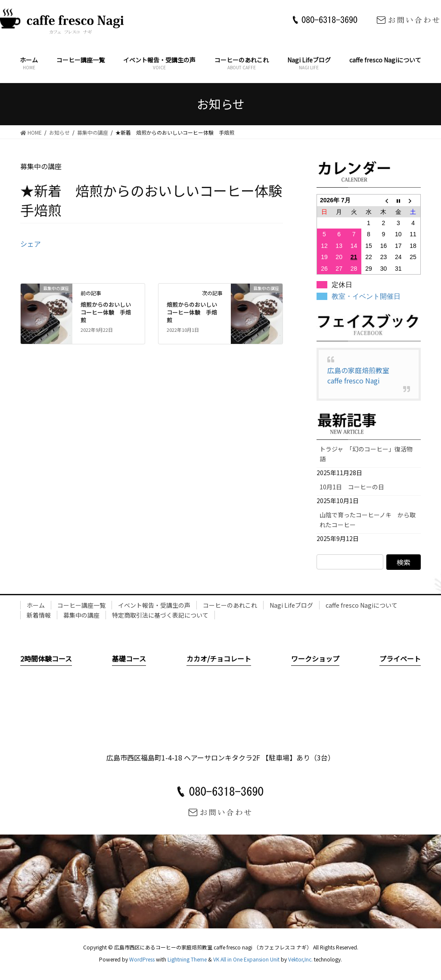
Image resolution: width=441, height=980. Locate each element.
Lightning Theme (187, 959)
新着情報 (39, 615)
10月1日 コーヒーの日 (355, 487)
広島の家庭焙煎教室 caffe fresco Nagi (362, 375)
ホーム (36, 605)
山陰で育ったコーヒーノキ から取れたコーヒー (368, 520)
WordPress (142, 959)
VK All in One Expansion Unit (246, 959)
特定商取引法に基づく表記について (160, 615)
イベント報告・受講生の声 (154, 605)
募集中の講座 (81, 615)
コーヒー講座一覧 (81, 605)
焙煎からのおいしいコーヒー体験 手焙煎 (106, 312)
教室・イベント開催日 (366, 296)
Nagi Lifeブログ (291, 605)
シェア (31, 244)
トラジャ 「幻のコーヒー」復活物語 (366, 454)
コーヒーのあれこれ (230, 605)
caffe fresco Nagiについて (362, 605)
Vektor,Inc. (300, 959)
